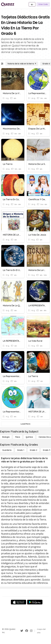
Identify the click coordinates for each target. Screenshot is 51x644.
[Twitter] (22, 631)
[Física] (18, 437)
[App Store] (18, 602)
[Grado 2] (33, 450)
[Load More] (26, 424)
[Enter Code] (43, 4)
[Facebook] (27, 631)
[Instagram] (31, 631)
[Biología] (6, 437)
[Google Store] (35, 602)
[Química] (29, 437)
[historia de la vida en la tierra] (22, 64)
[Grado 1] (21, 450)
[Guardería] (7, 450)
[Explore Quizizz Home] (8, 4)
